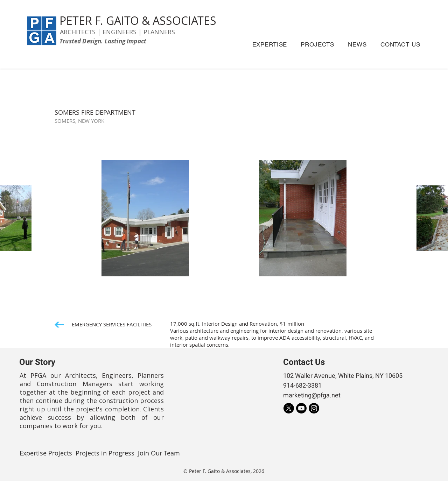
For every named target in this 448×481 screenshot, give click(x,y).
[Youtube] (301, 408)
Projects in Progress (105, 453)
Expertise (33, 453)
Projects (60, 453)
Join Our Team (159, 453)
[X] (289, 408)
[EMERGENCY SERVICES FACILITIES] (103, 324)
